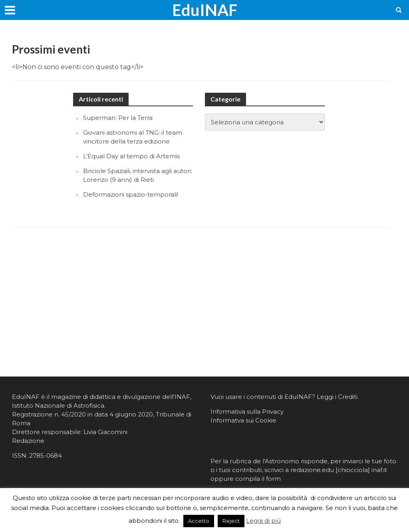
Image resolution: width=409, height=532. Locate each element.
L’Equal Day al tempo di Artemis (131, 156)
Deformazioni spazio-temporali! (131, 194)
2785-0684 (46, 455)
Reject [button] (231, 521)
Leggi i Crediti (337, 397)
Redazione (28, 441)
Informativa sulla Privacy (247, 411)
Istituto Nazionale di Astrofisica (58, 405)
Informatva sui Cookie (243, 420)
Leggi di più (263, 521)
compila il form (258, 479)
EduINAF (205, 10)
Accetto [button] (199, 521)
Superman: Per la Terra (118, 118)
